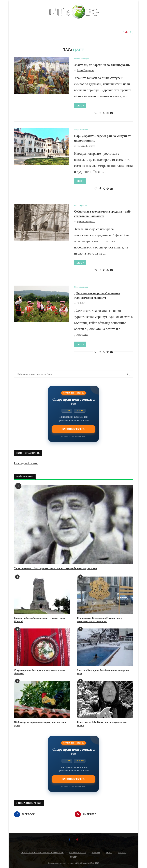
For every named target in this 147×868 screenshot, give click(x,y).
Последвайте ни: (26, 463)
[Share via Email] (111, 113)
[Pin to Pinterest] (108, 113)
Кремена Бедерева (86, 146)
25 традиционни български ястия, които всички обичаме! (40, 672)
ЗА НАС (122, 853)
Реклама (96, 853)
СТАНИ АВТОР (78, 853)
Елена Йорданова (86, 70)
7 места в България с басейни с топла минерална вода (103, 672)
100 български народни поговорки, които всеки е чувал (40, 724)
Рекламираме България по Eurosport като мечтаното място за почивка (99, 620)
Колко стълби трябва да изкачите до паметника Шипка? (39, 620)
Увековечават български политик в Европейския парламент (56, 568)
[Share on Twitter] (104, 113)
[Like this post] (96, 113)
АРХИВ (73, 857)
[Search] (131, 32)
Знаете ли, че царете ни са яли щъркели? (102, 65)
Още (80, 105)
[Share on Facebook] (100, 113)
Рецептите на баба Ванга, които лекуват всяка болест (102, 724)
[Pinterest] (126, 32)
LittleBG (81, 303)
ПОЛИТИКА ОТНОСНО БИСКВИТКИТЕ (42, 853)
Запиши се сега (73, 429)
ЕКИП (109, 853)
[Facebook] (123, 32)
